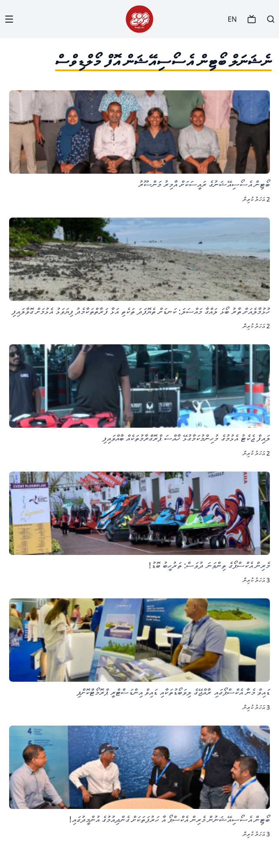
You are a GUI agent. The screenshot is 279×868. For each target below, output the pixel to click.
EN (232, 19)
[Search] (271, 19)
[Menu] (9, 19)
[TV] (252, 19)
